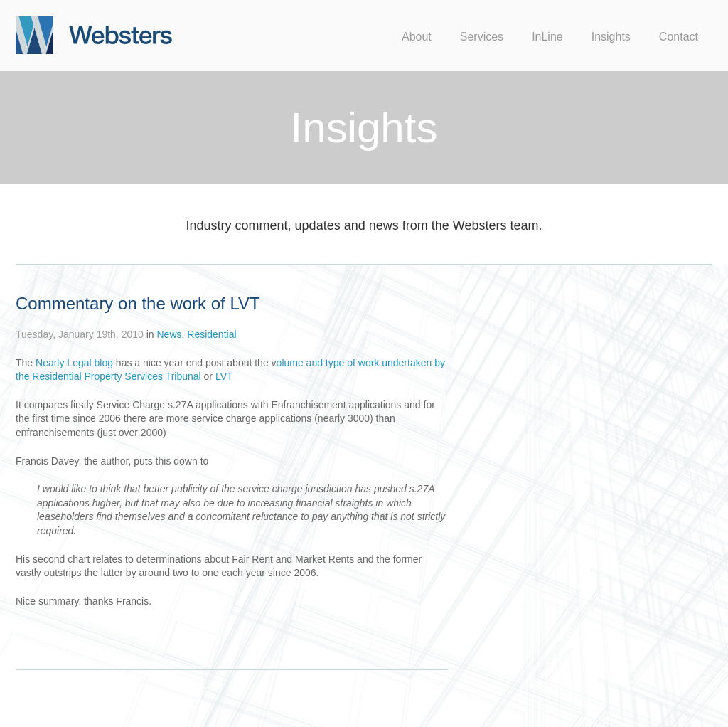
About (417, 37)
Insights (611, 37)
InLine (547, 37)
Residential (212, 334)
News (169, 334)
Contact (679, 37)
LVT (223, 376)
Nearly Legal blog (74, 363)
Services (482, 37)
